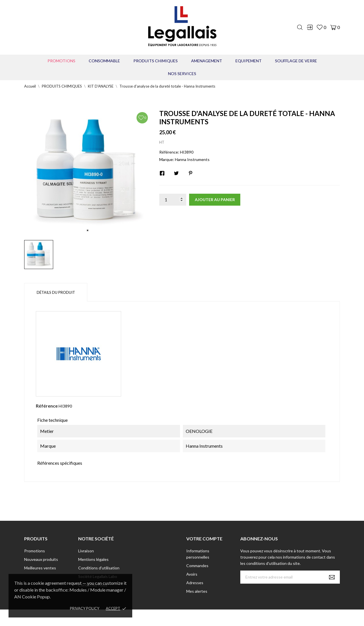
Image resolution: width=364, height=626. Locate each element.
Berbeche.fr (231, 618)
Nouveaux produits (41, 559)
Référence (47, 406)
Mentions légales (93, 559)
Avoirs (192, 574)
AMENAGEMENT (207, 61)
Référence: (169, 152)
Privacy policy (85, 608)
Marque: (167, 159)
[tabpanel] (87, 172)
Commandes (197, 566)
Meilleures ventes (40, 568)
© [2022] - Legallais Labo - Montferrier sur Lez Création (171, 618)
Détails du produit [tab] (56, 292)
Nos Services (182, 74)
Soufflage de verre (296, 61)
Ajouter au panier (215, 200)
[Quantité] (173, 200)
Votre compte (204, 539)
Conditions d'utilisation (99, 568)
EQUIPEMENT (249, 61)
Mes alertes (197, 591)
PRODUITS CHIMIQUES (156, 61)
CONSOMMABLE (104, 61)
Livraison (86, 551)
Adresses (195, 583)
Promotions (61, 61)
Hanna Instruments (192, 159)
